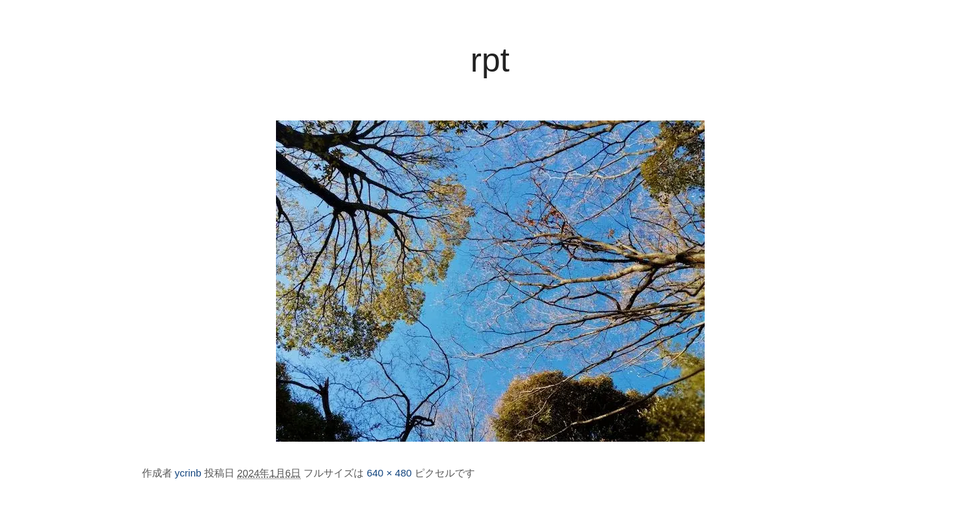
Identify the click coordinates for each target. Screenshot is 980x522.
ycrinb (188, 473)
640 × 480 (389, 473)
